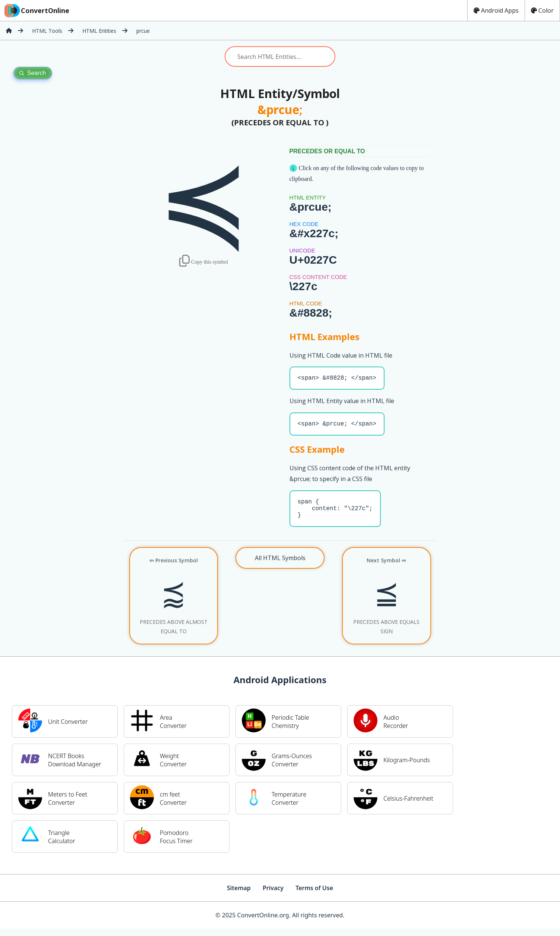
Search (33, 73)
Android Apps (496, 10)
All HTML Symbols (280, 565)
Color (542, 10)
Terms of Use (314, 895)
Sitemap (239, 895)
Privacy (273, 895)
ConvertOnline (36, 10)
